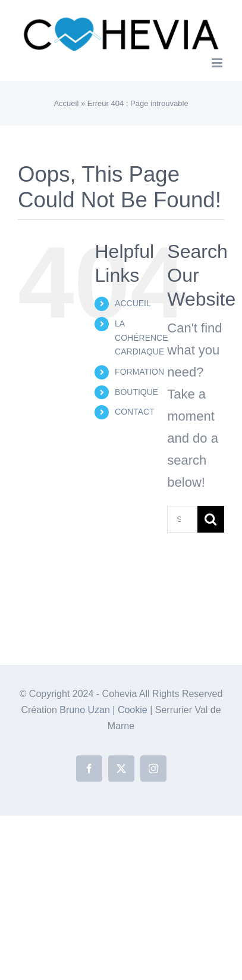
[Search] (211, 519)
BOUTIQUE (136, 392)
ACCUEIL (133, 303)
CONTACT (135, 412)
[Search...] (182, 519)
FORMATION (139, 372)
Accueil (66, 103)
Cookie (134, 710)
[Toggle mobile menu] (218, 63)
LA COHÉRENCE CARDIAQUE (141, 338)
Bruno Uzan (86, 710)
